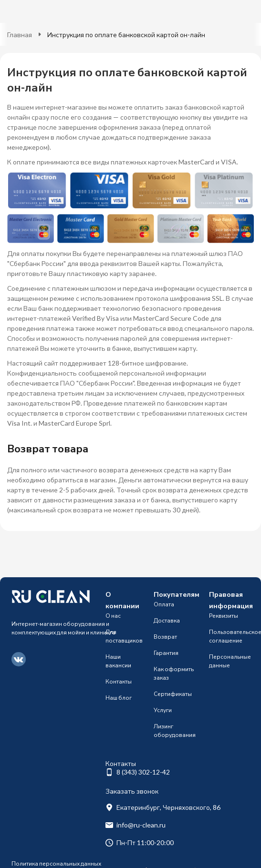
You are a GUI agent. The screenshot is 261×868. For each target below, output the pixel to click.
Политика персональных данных (56, 863)
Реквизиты (224, 616)
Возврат (165, 637)
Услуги (163, 710)
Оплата (164, 604)
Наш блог (119, 698)
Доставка (167, 620)
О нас (113, 616)
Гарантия (166, 653)
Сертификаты (173, 694)
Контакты (119, 681)
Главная (20, 35)
